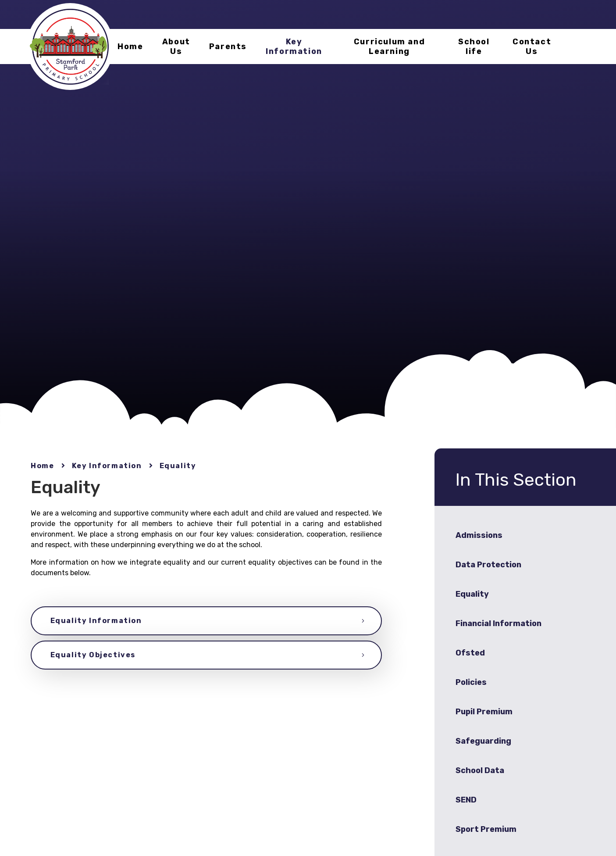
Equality (178, 466)
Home (42, 466)
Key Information (107, 466)
